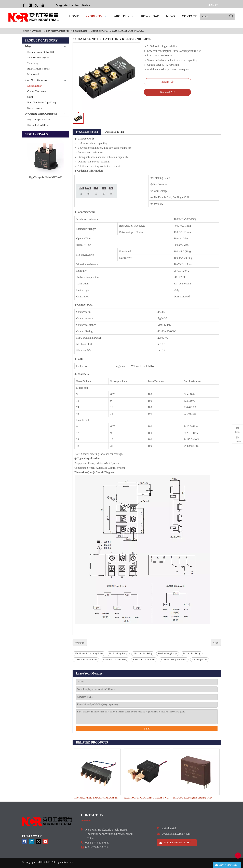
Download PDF (167, 92)
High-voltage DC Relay (39, 120)
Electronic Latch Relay (144, 660)
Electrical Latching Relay (115, 660)
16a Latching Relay (118, 653)
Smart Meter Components (37, 80)
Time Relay (33, 63)
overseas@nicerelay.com (176, 834)
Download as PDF (114, 132)
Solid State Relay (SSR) (39, 58)
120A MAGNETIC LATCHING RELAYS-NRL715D (147, 798)
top (238, 856)
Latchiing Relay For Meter (174, 660)
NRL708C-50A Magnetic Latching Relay (193, 798)
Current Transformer (37, 91)
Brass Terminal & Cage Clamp (42, 102)
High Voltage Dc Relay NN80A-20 (46, 177)
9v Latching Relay (192, 653)
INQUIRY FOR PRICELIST (175, 843)
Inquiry (167, 82)
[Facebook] (24, 5)
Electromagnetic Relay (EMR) (42, 52)
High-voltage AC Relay (38, 125)
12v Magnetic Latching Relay (89, 653)
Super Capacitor (35, 108)
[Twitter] (36, 5)
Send (147, 729)
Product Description (87, 132)
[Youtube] (43, 5)
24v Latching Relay (143, 653)
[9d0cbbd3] (47, 822)
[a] (86, 820)
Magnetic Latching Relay (73, 5)
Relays (28, 46)
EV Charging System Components (41, 114)
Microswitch (33, 74)
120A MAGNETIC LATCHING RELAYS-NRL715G (97, 798)
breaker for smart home (86, 660)
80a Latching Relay (168, 653)
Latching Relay (35, 86)
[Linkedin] (30, 5)
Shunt (30, 97)
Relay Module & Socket (39, 69)
